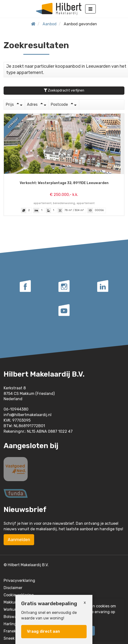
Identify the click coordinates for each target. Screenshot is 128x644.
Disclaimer (13, 588)
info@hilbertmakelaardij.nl (28, 415)
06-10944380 (16, 409)
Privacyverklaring (19, 581)
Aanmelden (19, 540)
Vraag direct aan (43, 631)
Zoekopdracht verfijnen (64, 90)
